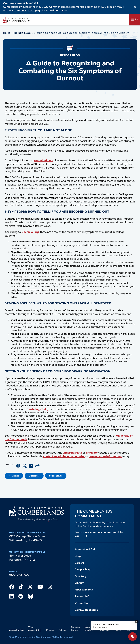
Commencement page (28, 10)
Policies (63, 630)
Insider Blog (22, 33)
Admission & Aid (85, 549)
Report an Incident (90, 628)
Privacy (50, 630)
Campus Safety (75, 628)
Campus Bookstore (86, 610)
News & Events (84, 590)
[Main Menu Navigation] (135, 20)
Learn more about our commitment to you (99, 534)
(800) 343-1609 (19, 575)
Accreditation (16, 630)
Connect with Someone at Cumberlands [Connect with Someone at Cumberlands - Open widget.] (107, 626)
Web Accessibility (35, 628)
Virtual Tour (82, 603)
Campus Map (83, 569)
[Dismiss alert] (135, 7)
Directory (81, 576)
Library (79, 583)
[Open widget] (133, 637)
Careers (79, 563)
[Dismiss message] (137, 621)
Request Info (83, 596)
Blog (78, 556)
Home (7, 33)
